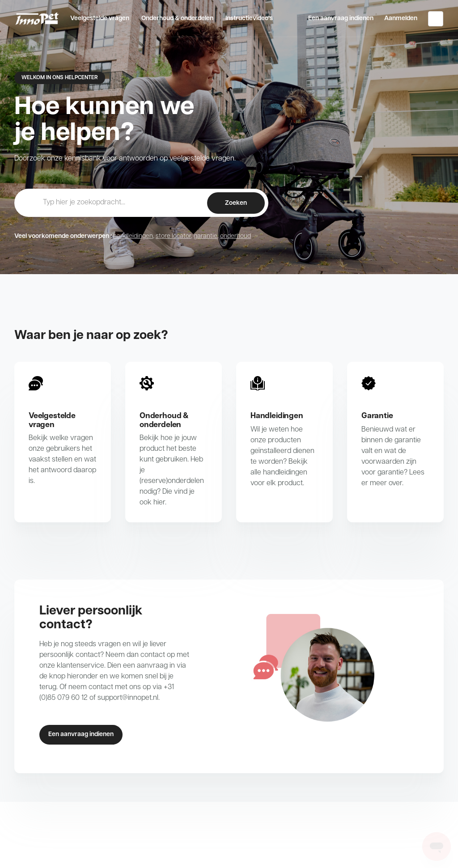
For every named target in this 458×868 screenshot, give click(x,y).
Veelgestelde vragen (100, 19)
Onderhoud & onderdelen (177, 19)
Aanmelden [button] (401, 19)
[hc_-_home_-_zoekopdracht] (141, 203)
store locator (173, 236)
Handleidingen (277, 416)
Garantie (377, 416)
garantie (206, 236)
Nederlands (436, 19)
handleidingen (133, 236)
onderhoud (235, 236)
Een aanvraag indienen (341, 19)
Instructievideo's (249, 19)
